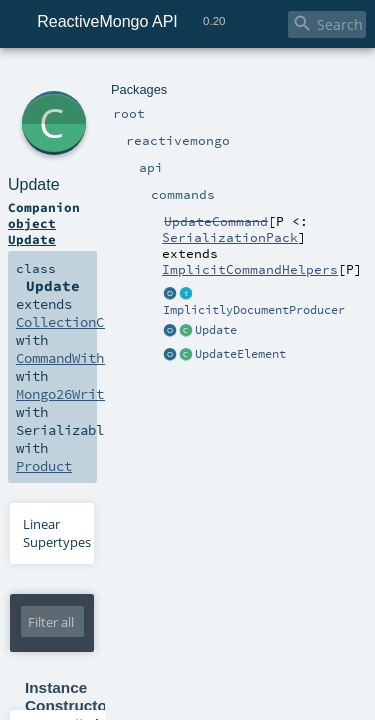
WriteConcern (123, 522)
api (168, 77)
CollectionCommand (234, 182)
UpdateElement (287, 474)
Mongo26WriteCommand (82, 218)
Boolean (175, 506)
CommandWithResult (75, 200)
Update (105, 99)
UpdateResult (184, 200)
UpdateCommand (296, 77)
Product (40, 236)
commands (211, 77)
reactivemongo (114, 77)
